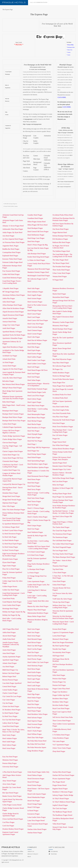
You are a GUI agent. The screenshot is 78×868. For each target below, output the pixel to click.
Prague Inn (56, 439)
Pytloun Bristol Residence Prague (63, 449)
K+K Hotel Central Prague (36, 552)
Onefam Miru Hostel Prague (62, 773)
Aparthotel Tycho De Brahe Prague (14, 336)
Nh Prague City (58, 370)
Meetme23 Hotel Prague (60, 640)
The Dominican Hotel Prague (62, 535)
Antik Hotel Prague (9, 329)
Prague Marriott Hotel (60, 233)
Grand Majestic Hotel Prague (12, 602)
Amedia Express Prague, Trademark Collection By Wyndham (11, 645)
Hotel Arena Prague (9, 749)
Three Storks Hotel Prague (61, 270)
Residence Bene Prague (60, 699)
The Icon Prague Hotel (60, 551)
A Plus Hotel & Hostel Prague (12, 773)
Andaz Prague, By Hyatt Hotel (12, 233)
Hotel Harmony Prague (35, 666)
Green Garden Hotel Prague (11, 606)
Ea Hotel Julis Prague (9, 538)
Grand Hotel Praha (9, 599)
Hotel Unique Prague (34, 526)
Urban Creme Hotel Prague (61, 274)
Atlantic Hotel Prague (10, 664)
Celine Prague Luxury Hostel (12, 805)
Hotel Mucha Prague (34, 425)
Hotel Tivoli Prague (34, 728)
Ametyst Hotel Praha (9, 322)
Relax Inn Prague (58, 485)
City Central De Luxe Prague (12, 697)
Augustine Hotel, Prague (10, 246)
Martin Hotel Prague (59, 294)
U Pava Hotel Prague (59, 573)
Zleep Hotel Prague (59, 752)
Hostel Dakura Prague (35, 776)
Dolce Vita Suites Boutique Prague (14, 510)
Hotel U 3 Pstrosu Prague (36, 509)
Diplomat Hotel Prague (10, 503)
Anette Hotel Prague (9, 651)
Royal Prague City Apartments (62, 497)
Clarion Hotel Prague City (11, 455)
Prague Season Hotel (59, 443)
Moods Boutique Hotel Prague (62, 329)
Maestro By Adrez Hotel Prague (38, 607)
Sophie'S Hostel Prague (60, 806)
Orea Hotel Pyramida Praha (61, 414)
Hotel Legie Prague (34, 679)
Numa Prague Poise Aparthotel (63, 386)
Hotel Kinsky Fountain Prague (37, 390)
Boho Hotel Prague (9, 402)
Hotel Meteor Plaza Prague (36, 418)
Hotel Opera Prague (34, 438)
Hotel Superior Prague (35, 721)
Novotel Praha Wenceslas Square (63, 380)
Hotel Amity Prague (9, 736)
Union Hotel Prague (59, 582)
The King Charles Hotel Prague (63, 554)
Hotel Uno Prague (33, 529)
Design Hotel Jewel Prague (11, 497)
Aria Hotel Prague (8, 236)
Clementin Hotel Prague (10, 462)
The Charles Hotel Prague (61, 528)
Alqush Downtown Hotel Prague (13, 312)
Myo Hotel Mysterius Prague (62, 360)
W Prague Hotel (58, 280)
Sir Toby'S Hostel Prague (61, 799)
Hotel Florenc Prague (34, 660)
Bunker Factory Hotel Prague (12, 797)
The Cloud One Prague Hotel (62, 531)
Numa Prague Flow (59, 383)
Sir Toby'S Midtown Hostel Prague (64, 802)
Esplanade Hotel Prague (10, 256)
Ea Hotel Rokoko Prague (11, 541)
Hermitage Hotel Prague (10, 609)
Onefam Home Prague (35, 833)
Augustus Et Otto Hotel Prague (13, 370)
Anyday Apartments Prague (11, 657)
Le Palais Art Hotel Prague (36, 261)
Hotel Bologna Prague (35, 311)
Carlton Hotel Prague (9, 425)
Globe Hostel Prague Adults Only (38, 773)
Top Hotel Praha (58, 570)
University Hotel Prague (10, 767)
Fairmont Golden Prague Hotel (12, 263)
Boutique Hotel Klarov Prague (12, 418)
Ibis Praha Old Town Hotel (36, 745)
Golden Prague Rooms (10, 587)
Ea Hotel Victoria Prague (11, 551)
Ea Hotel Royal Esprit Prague (12, 544)
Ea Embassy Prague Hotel (11, 528)
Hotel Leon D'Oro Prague (36, 396)
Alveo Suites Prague (9, 785)
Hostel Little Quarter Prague (37, 795)
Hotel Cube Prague (34, 338)
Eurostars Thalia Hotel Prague (12, 260)
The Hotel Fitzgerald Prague (62, 548)
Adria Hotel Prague (9, 302)
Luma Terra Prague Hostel (36, 821)
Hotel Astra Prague (34, 630)
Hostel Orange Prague (35, 805)
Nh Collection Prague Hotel (62, 367)
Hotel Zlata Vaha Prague (35, 738)
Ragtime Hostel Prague (60, 789)
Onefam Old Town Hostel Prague (63, 776)
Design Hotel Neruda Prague (12, 500)
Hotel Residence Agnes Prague (38, 465)
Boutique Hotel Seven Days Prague (14, 421)
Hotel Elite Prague (34, 348)
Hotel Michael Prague (35, 422)
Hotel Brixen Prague (34, 643)
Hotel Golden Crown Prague (37, 364)
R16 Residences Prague (60, 240)
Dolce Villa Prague (9, 507)
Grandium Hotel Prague (35, 219)
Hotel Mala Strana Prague (36, 406)
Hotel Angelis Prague (34, 296)
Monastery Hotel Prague (60, 326)
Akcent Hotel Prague (9, 636)
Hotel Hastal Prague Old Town (38, 371)
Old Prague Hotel (58, 656)
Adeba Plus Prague (9, 299)
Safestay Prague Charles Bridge (63, 796)
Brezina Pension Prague (10, 680)
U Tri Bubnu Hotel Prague (61, 735)
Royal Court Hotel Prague (61, 709)
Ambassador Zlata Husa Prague (13, 230)
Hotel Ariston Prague (34, 299)
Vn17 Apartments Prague (61, 745)
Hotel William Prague (35, 735)
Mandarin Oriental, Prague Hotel (38, 273)
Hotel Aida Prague (34, 289)
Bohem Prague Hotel (9, 677)
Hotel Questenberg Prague (36, 461)
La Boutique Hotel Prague (36, 570)
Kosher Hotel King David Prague (38, 257)
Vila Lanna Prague (59, 742)
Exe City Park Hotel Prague (11, 720)
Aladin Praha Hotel (9, 640)
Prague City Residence (60, 692)
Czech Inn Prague (8, 826)
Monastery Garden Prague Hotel (63, 323)
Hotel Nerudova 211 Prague (37, 428)
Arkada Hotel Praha (9, 360)
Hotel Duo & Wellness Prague (37, 341)
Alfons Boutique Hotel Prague (12, 306)
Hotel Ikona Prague (34, 670)
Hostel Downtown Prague (36, 779)
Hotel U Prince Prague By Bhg (38, 245)
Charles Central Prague (10, 694)
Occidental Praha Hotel (60, 399)
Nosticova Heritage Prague (61, 376)
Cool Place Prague (8, 823)
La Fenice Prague (33, 573)
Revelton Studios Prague (61, 706)
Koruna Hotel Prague (59, 630)
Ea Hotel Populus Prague (11, 714)
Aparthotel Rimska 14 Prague (12, 332)
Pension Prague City (59, 683)
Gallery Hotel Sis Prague (11, 724)
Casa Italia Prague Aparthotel (12, 684)
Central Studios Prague (10, 690)
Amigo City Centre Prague (11, 326)
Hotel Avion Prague (34, 636)
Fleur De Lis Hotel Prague (11, 570)
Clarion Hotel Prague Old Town (13, 459)
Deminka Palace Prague (10, 494)
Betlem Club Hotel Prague (11, 674)
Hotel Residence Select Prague (38, 715)
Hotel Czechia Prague (35, 650)
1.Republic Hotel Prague (10, 289)
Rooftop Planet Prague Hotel (62, 494)
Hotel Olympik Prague (35, 435)
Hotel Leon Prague (34, 683)
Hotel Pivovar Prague (35, 708)
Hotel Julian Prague (34, 381)
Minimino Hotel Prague (10, 761)
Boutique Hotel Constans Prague (13, 415)
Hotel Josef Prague (34, 374)
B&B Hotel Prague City (10, 670)
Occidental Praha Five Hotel (62, 395)
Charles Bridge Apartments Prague (14, 437)
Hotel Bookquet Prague (35, 229)
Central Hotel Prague (9, 687)
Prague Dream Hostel (60, 786)
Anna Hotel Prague (9, 654)
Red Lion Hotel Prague (60, 482)
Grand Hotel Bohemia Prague (12, 278)
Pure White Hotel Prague (61, 446)
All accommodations (36, 3)
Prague (12, 3)
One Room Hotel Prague (61, 230)
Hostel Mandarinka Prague (36, 798)
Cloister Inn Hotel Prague (11, 707)
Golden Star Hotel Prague (11, 590)
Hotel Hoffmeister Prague (36, 235)
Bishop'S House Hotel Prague (12, 388)
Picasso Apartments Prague (61, 779)
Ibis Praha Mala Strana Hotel (37, 741)
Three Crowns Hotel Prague (62, 721)
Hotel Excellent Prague (35, 656)
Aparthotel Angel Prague (11, 660)
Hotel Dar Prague (33, 653)
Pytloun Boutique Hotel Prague (63, 236)
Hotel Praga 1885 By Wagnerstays (39, 448)
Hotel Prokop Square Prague (37, 455)
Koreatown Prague (34, 815)
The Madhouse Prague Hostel (62, 812)
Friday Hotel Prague (9, 578)
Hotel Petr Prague (33, 705)
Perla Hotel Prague (59, 424)
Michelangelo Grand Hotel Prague (39, 276)
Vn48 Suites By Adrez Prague (62, 599)
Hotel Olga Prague (34, 695)
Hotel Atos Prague (33, 633)
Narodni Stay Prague (59, 650)
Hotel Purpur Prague (34, 711)
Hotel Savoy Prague (34, 490)
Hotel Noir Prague (33, 431)
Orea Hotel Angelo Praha (61, 411)
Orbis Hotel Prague (59, 676)
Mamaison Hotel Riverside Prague (39, 270)
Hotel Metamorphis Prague (36, 415)
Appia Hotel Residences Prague (13, 348)
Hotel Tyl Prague (33, 505)
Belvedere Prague (8, 382)
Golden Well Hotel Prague (11, 275)
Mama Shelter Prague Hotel (37, 617)
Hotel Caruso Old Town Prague (38, 321)
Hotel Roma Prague (34, 480)
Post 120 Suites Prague (60, 436)
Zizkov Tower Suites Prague (62, 749)
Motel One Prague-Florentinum (63, 643)
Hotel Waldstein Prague (35, 533)
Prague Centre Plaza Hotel (61, 689)
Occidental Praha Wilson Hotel (63, 216)
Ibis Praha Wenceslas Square (37, 748)
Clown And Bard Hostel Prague (13, 820)
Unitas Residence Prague (61, 739)
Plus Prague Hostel (59, 783)
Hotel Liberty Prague (34, 400)
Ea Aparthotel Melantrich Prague (13, 524)
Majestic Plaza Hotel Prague (37, 610)
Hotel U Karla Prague (35, 731)
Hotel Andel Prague (9, 742)
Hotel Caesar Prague (34, 314)
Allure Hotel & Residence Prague (13, 309)
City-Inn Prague (8, 704)
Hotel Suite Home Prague (36, 499)
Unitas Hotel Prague (59, 585)
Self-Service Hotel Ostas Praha (63, 718)
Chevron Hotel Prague (10, 443)
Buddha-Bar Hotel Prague (11, 250)
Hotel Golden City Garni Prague (38, 663)
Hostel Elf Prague (33, 783)
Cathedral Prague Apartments (12, 428)
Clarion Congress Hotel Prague (13, 452)
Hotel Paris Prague (34, 242)
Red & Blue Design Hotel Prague (63, 479)
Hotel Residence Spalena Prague (38, 468)
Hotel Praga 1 (32, 445)
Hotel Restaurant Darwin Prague (38, 477)
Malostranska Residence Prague (38, 614)
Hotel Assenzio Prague (35, 302)
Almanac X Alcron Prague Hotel (13, 226)
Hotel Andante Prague (10, 739)
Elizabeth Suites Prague (10, 560)
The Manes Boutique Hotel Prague (64, 558)
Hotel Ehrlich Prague (34, 344)
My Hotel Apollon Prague (61, 646)
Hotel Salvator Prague (35, 718)
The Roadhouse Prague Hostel (62, 816)
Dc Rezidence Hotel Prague (11, 710)
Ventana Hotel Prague (60, 277)
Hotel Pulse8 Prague (34, 458)
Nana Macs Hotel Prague (61, 363)
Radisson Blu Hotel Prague (61, 243)
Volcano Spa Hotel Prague (61, 603)
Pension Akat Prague (59, 679)
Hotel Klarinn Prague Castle (37, 393)
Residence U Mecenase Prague (63, 792)
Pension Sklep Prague (10, 764)
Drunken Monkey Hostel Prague (13, 830)
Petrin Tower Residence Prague (63, 427)
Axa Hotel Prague (8, 667)
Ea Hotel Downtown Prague (12, 534)
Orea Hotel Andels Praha (61, 407)
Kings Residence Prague (35, 751)
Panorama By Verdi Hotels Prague (64, 420)
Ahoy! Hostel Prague (9, 781)
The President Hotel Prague (61, 267)
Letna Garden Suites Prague (37, 818)
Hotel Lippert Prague (34, 403)
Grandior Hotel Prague (35, 216)
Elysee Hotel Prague (9, 563)
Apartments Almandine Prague (12, 339)
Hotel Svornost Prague (35, 725)
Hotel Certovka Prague (35, 328)
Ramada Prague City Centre (62, 470)
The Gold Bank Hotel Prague (62, 541)
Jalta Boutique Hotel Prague (37, 254)
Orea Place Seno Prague (60, 417)
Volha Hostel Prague (59, 824)
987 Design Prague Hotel (11, 292)
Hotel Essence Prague (35, 354)
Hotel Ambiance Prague (35, 292)
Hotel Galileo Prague (34, 358)
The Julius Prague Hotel (60, 260)
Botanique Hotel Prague (10, 411)
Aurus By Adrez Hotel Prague (12, 378)
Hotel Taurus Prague (34, 502)
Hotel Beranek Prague (35, 640)
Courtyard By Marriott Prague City (14, 485)
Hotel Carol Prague (34, 318)
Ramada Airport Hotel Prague (62, 467)
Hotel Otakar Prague (34, 698)
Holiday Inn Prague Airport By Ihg (14, 612)
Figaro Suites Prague (9, 566)
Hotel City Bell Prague (35, 646)
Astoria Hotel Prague (9, 366)
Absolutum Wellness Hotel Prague (14, 296)
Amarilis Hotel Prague (10, 319)
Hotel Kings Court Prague (36, 239)
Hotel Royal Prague (34, 487)
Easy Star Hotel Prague (10, 757)
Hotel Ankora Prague (9, 746)
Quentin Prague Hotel (60, 463)
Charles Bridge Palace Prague (12, 440)
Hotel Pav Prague (33, 702)
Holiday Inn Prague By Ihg (11, 616)
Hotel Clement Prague (35, 331)
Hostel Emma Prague (34, 786)
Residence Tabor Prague (60, 702)
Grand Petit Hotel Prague (11, 727)
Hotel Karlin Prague (34, 673)
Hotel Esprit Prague (34, 351)
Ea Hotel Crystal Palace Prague (13, 531)
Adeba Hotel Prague (9, 633)
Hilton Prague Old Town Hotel (38, 225)
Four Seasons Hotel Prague (11, 272)
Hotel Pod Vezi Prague (35, 441)
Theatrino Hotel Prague (60, 567)
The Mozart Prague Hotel (61, 264)
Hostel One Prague (34, 801)
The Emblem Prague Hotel (61, 252)
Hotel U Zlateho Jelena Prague (37, 517)
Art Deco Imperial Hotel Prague (13, 240)
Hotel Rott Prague (33, 483)
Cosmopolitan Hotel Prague (11, 253)
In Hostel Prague (33, 811)
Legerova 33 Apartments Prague (63, 633)
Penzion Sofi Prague (59, 686)
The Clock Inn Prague (60, 809)
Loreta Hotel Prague (59, 636)
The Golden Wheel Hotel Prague (63, 544)
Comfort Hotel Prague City (11, 471)
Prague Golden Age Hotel (61, 696)
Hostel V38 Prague (34, 808)
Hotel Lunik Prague (34, 686)
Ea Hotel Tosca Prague (10, 717)
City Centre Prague (9, 700)
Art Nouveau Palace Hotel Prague (13, 243)
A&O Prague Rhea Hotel (11, 630)
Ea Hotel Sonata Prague (10, 548)
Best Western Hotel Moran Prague (14, 385)
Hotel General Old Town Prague (38, 232)
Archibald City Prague (10, 356)
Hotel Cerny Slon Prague (36, 324)
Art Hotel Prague (8, 363)
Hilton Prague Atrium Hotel (37, 222)
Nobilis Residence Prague (61, 373)
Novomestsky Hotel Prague (61, 653)
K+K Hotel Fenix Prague (36, 556)
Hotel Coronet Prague (35, 334)
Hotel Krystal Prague (34, 676)
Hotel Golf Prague (33, 368)
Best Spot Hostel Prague (10, 793)
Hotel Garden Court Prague (36, 361)
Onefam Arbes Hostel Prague (37, 830)
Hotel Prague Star (33, 451)
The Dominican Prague (60, 538)
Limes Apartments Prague (36, 582)
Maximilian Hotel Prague (61, 298)
